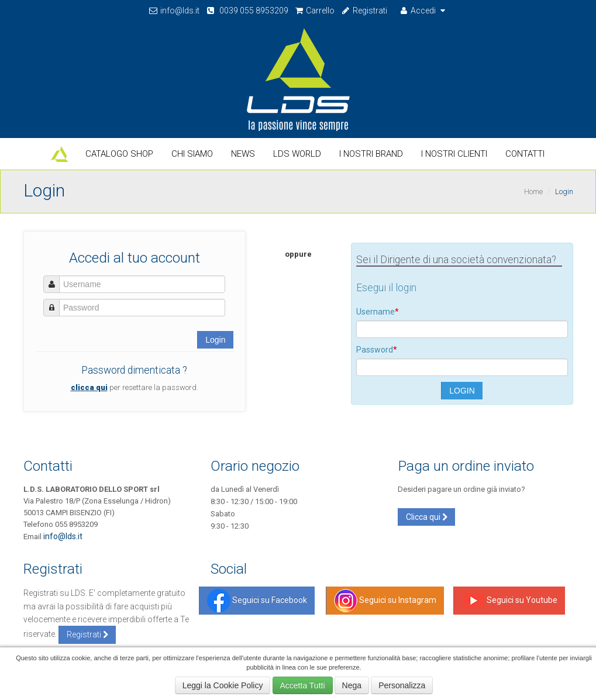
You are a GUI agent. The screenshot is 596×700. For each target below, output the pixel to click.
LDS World (297, 154)
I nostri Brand (371, 154)
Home (533, 192)
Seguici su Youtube (509, 601)
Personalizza (402, 685)
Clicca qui (427, 517)
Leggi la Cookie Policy (223, 685)
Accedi (423, 11)
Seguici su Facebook (257, 601)
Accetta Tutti (303, 685)
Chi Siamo (192, 154)
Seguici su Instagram (385, 601)
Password (377, 350)
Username (378, 312)
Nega (352, 685)
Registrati (364, 11)
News (243, 154)
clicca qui (89, 387)
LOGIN (462, 391)
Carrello (315, 11)
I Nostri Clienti (454, 154)
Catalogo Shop (119, 154)
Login (215, 340)
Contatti (525, 154)
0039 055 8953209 (247, 11)
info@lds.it (174, 11)
